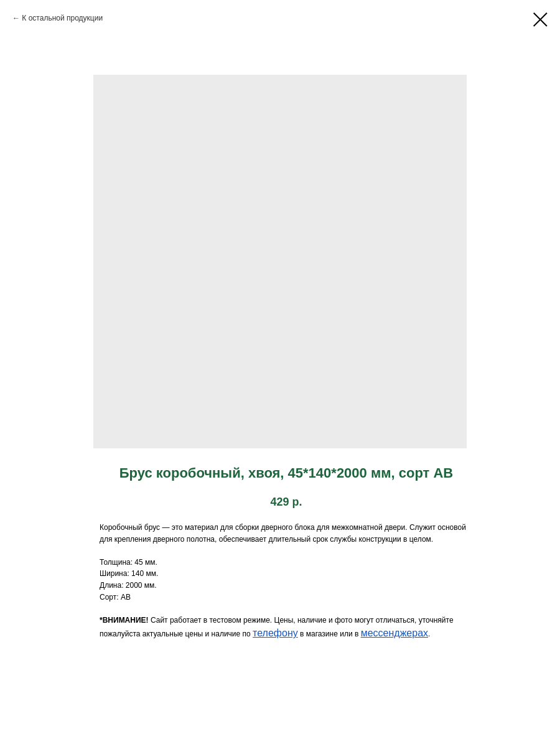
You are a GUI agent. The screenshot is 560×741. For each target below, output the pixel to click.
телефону (275, 633)
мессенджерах (394, 633)
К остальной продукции (62, 18)
